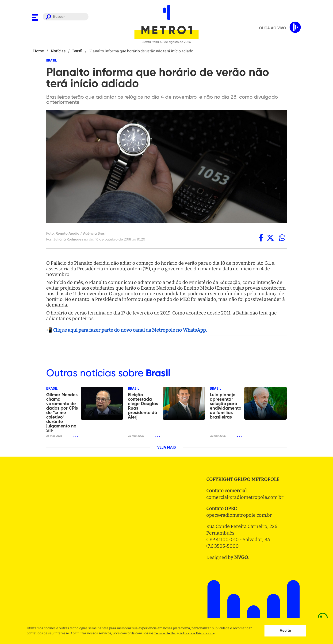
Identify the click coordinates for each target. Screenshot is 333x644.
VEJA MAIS (166, 448)
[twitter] (270, 238)
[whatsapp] (282, 238)
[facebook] (261, 238)
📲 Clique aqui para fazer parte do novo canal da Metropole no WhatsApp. (126, 330)
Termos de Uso (165, 633)
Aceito (285, 631)
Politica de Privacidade (197, 633)
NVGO (241, 557)
